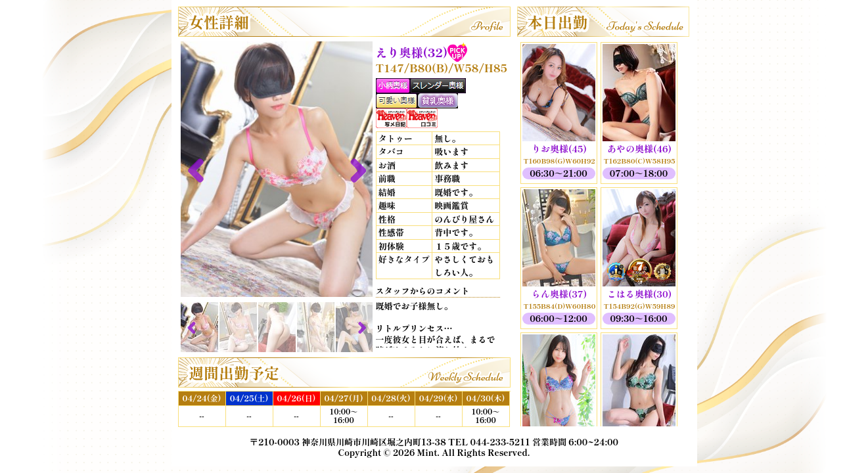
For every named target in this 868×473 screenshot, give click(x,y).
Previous (200, 169)
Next (353, 169)
